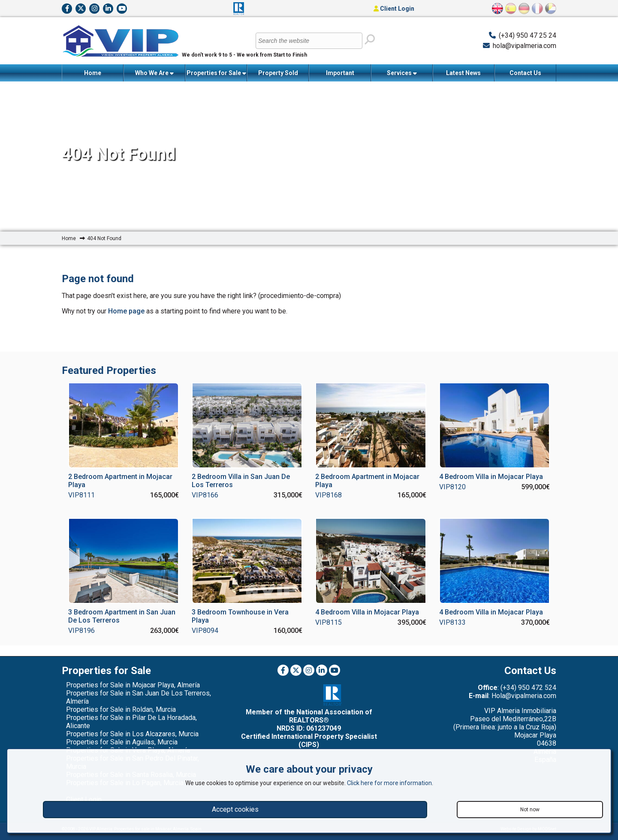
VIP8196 (81, 631)
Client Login (394, 9)
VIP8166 (205, 495)
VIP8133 (452, 622)
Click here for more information (389, 783)
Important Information (340, 75)
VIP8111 (81, 495)
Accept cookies (235, 809)
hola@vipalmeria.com (525, 46)
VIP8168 (329, 495)
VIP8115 (329, 622)
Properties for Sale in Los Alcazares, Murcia (132, 734)
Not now (530, 810)
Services (402, 73)
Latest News (463, 73)
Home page (126, 311)
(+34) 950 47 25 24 (528, 35)
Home (93, 73)
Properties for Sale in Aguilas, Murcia (122, 742)
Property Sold (278, 73)
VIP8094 (205, 631)
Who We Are (154, 73)
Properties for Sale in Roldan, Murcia (121, 709)
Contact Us (525, 73)
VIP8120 (452, 487)
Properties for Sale (216, 73)
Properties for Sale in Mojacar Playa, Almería (133, 685)
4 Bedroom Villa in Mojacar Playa (491, 477)
